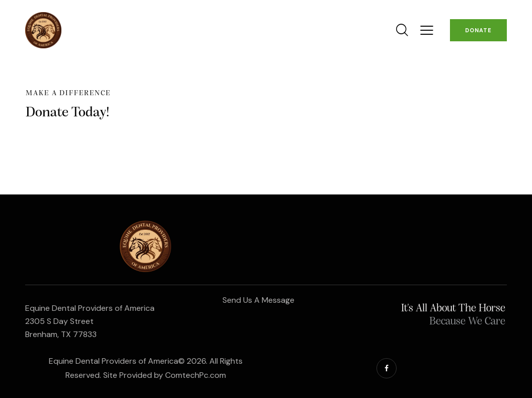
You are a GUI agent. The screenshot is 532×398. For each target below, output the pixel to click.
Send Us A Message (258, 300)
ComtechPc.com (196, 375)
